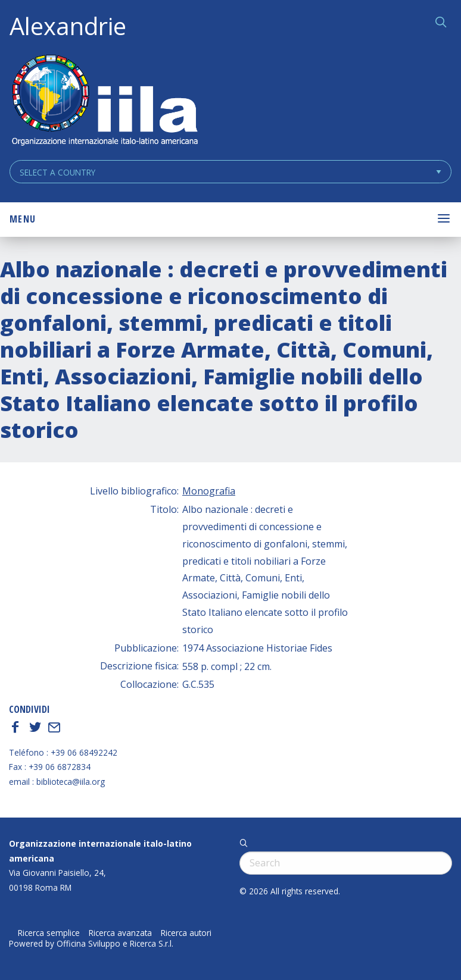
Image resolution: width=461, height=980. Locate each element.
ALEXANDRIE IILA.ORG (104, 101)
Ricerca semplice (49, 933)
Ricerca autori (186, 933)
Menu (23, 219)
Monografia (209, 491)
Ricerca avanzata (120, 933)
